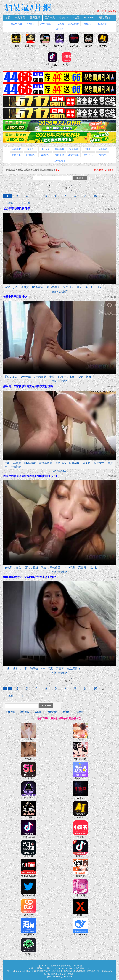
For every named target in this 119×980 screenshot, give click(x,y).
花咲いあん (11, 377)
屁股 (35, 568)
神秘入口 (88, 24)
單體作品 (68, 287)
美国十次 (59, 155)
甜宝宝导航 (74, 155)
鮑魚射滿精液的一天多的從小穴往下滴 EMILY (30, 577)
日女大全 (45, 149)
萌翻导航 (10, 712)
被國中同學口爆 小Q (15, 297)
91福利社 (59, 24)
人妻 (80, 377)
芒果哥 (80, 712)
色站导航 (103, 155)
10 (95, 196)
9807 (10, 203)
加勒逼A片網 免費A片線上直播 (28, 7)
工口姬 (38, 712)
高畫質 (25, 287)
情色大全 (52, 712)
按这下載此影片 (59, 292)
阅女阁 (31, 149)
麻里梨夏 (74, 463)
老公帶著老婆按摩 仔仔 (17, 208)
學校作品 (16, 466)
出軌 (16, 669)
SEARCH (80, 178)
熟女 (89, 377)
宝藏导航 (16, 149)
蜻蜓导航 (74, 149)
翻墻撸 (66, 712)
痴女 (18, 568)
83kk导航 (31, 155)
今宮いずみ (11, 287)
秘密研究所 (16, 24)
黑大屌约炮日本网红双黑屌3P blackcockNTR (30, 476)
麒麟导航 (16, 155)
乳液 (79, 287)
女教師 (9, 568)
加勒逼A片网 (55, 965)
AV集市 (31, 24)
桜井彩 (93, 568)
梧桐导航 (59, 149)
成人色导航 (74, 24)
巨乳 (27, 568)
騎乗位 (87, 463)
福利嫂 (59, 29)
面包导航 (88, 155)
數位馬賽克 (53, 287)
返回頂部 (78, 965)
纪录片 (62, 377)
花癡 (72, 377)
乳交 (44, 568)
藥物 (52, 377)
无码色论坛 (59, 161)
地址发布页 (67, 965)
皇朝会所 (88, 149)
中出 (7, 463)
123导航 (45, 155)
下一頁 (26, 203)
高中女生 (99, 463)
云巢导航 (103, 149)
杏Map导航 (45, 24)
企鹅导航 (103, 24)
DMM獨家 (38, 287)
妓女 (99, 287)
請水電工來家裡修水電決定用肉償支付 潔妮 (28, 386)
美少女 (89, 287)
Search (46, 706)
